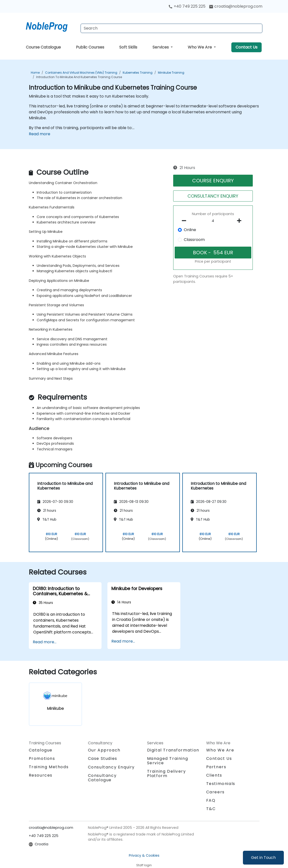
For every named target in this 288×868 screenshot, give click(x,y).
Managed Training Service (168, 761)
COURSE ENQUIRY (213, 181)
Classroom (194, 240)
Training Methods (49, 767)
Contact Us (246, 47)
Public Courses (90, 47)
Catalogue (41, 750)
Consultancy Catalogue (102, 778)
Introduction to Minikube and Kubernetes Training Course (79, 77)
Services (161, 47)
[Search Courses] (171, 28)
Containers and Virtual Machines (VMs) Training (81, 73)
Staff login (144, 865)
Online (190, 230)
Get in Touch (263, 858)
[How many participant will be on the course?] (213, 221)
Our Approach (104, 750)
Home (35, 73)
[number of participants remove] (186, 221)
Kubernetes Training (138, 73)
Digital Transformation (173, 750)
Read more (40, 134)
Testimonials (221, 784)
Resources (41, 775)
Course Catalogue (43, 47)
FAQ (211, 800)
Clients (214, 775)
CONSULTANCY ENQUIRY (213, 196)
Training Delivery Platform (167, 774)
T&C (211, 809)
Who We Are (200, 47)
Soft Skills (128, 47)
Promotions (42, 758)
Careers (215, 792)
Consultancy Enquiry (111, 767)
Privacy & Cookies (144, 855)
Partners (216, 767)
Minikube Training (171, 73)
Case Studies (103, 758)
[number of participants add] (240, 221)
